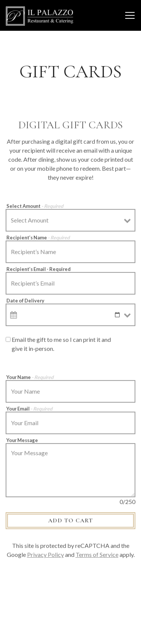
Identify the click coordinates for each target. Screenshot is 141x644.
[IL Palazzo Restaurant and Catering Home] (39, 15)
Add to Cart (70, 522)
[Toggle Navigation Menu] (130, 15)
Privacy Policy (45, 556)
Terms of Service (97, 556)
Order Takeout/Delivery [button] (71, 633)
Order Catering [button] (70, 610)
